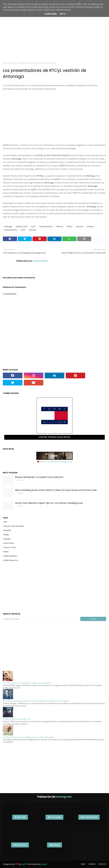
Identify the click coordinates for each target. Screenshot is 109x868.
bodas (6, 535)
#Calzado (54, 817)
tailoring (32, 230)
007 (5, 522)
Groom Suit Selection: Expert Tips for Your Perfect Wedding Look (49, 503)
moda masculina (46, 226)
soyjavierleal (40, 261)
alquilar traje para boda (14, 526)
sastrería (90, 226)
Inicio (5, 63)
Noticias (60, 226)
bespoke (7, 530)
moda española (10, 556)
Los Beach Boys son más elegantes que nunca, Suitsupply (28, 737)
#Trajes (20, 817)
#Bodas (55, 845)
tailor (23, 230)
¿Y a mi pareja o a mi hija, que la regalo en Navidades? (27, 683)
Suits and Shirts (11, 230)
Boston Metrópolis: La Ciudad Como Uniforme (39, 477)
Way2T (24, 864)
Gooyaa (44, 864)
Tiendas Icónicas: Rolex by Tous (17, 719)
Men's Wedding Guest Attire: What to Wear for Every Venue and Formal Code (56, 490)
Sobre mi (92, 864)
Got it (63, 14)
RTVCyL (70, 226)
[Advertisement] (54, 36)
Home (83, 864)
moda (6, 552)
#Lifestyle (20, 845)
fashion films (10, 547)
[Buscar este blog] (42, 619)
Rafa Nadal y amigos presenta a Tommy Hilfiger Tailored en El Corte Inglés (36, 701)
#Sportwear (89, 817)
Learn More (51, 14)
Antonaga (12, 63)
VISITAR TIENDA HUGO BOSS (54, 437)
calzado (7, 539)
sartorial (80, 226)
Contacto (102, 864)
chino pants (9, 543)
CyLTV (33, 226)
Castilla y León (22, 226)
